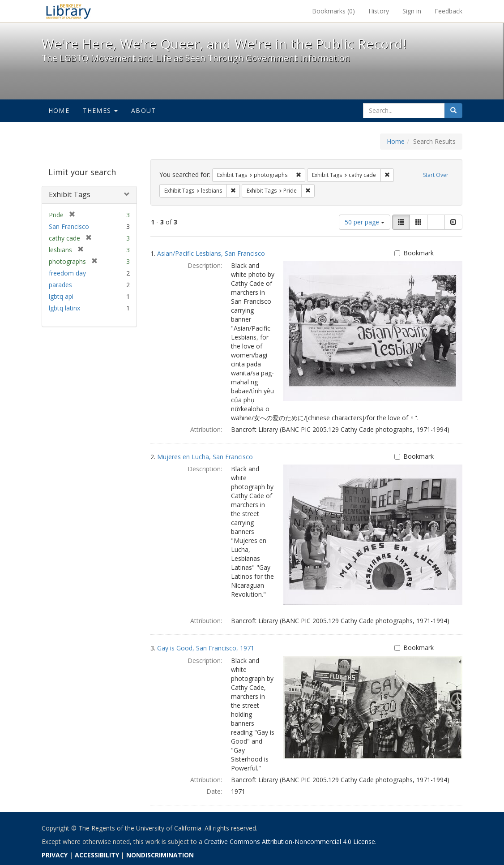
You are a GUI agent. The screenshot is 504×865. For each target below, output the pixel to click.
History (379, 11)
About (143, 110)
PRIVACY (55, 855)
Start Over (436, 175)
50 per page (365, 222)
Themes (100, 110)
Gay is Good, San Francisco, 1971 (206, 648)
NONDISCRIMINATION (160, 855)
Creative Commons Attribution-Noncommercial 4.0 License (290, 841)
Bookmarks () (333, 11)
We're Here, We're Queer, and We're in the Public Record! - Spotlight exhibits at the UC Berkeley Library (68, 11)
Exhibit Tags (70, 194)
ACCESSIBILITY (97, 855)
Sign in (412, 11)
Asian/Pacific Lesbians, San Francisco (211, 253)
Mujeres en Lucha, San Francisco (205, 457)
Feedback (448, 11)
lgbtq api (61, 296)
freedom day (67, 273)
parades (60, 285)
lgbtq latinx (64, 308)
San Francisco (69, 226)
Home (59, 110)
